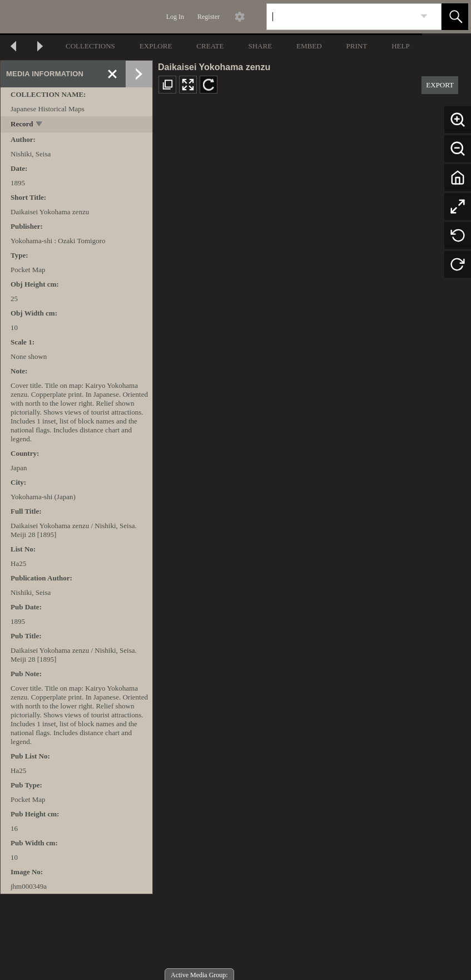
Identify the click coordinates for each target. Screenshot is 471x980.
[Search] (341, 17)
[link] (424, 16)
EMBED (309, 46)
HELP (401, 46)
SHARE (260, 46)
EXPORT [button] (440, 85)
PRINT (357, 46)
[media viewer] (312, 542)
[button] (455, 17)
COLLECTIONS (90, 46)
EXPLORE (156, 46)
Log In (175, 17)
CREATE (210, 46)
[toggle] (40, 125)
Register (209, 17)
